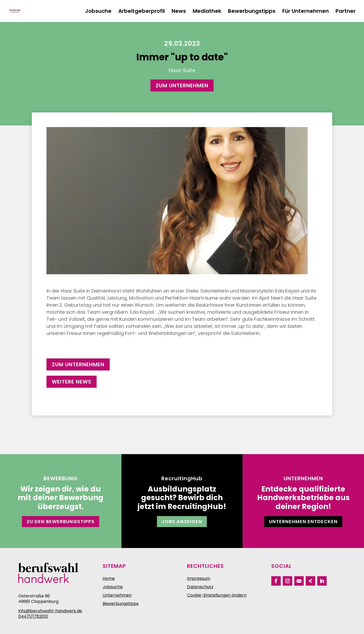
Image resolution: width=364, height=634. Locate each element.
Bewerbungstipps (252, 12)
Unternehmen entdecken (303, 521)
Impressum (199, 578)
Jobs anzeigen (182, 521)
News (179, 12)
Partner (346, 12)
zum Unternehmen (182, 85)
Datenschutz (200, 587)
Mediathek (207, 12)
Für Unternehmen (306, 12)
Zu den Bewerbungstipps (61, 521)
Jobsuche (98, 12)
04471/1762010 (33, 616)
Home (109, 578)
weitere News (72, 382)
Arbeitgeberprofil (142, 12)
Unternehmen (117, 595)
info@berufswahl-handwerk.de (50, 611)
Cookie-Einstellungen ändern (217, 595)
